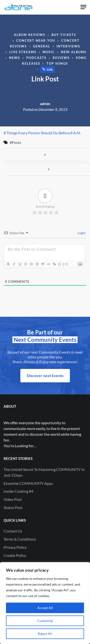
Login (81, 233)
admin (45, 104)
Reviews (61, 58)
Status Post (13, 507)
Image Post (45, 155)
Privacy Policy (15, 547)
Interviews (68, 46)
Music (49, 52)
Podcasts (36, 58)
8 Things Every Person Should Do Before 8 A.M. (42, 133)
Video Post (13, 499)
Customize (45, 621)
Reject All (45, 634)
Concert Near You (36, 40)
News (15, 58)
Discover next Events (45, 376)
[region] (45, 603)
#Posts (15, 142)
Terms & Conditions (20, 539)
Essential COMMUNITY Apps (28, 483)
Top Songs (57, 63)
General (42, 46)
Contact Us (13, 531)
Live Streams (23, 52)
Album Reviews (30, 35)
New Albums (74, 52)
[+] (66, 264)
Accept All (45, 608)
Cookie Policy (15, 555)
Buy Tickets (64, 35)
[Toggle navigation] (83, 7)
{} (60, 264)
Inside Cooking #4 (18, 491)
